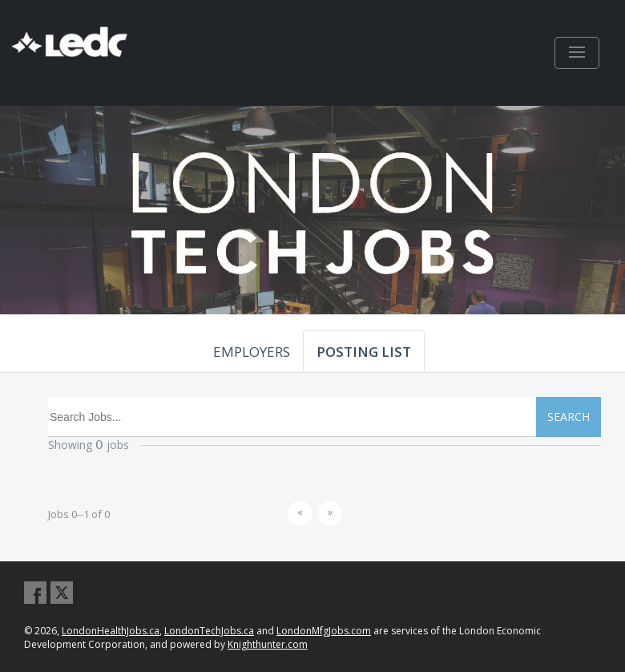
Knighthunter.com (268, 644)
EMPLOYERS (252, 352)
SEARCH (569, 417)
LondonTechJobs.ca (209, 631)
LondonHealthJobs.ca (111, 631)
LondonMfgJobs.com (324, 631)
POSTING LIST (364, 352)
